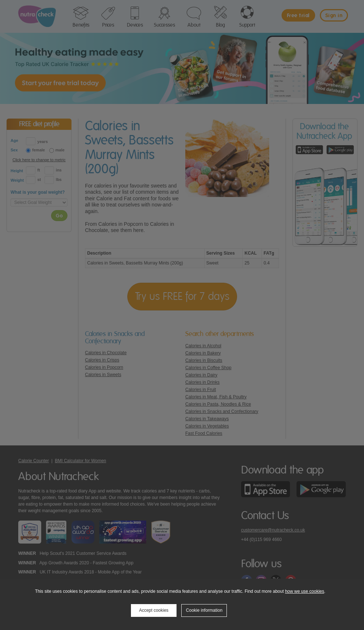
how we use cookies (304, 591)
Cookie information (204, 610)
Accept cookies (154, 610)
